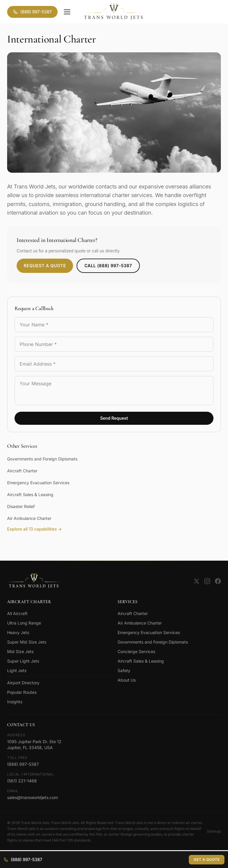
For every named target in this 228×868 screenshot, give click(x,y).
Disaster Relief (21, 506)
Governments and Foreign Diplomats (42, 459)
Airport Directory (23, 683)
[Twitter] (197, 581)
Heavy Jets (18, 632)
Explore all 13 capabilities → (34, 529)
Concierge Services (136, 651)
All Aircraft (17, 613)
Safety (124, 670)
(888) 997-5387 (32, 12)
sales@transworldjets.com (33, 797)
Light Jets (17, 670)
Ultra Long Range (24, 623)
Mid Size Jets (20, 651)
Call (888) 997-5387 (108, 266)
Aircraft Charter (22, 471)
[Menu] (67, 12)
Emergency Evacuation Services (38, 483)
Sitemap (214, 831)
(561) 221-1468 (22, 781)
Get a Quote (207, 860)
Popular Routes (22, 692)
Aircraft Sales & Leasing (30, 494)
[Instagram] (207, 581)
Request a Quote (45, 266)
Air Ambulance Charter (29, 518)
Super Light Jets (23, 661)
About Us (127, 680)
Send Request (114, 418)
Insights (15, 702)
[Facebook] (218, 581)
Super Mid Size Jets (27, 642)
